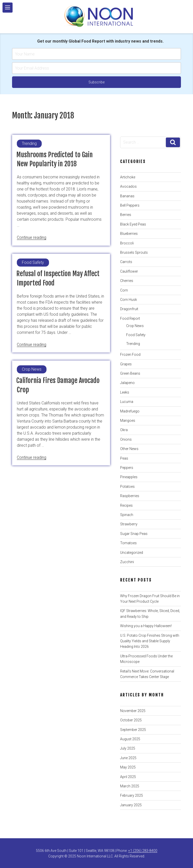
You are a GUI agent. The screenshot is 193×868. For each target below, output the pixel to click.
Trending (133, 344)
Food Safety (136, 335)
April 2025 (128, 777)
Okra (124, 430)
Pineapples (129, 477)
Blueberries (129, 234)
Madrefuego (130, 411)
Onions (126, 439)
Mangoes (128, 421)
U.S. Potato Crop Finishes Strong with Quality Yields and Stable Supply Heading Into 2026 (150, 641)
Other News (129, 449)
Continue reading (32, 237)
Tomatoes (128, 543)
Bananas (127, 196)
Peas (124, 458)
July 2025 (128, 748)
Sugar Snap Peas (134, 534)
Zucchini (127, 562)
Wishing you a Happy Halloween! (146, 626)
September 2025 (133, 730)
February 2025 (132, 795)
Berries (126, 215)
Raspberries (130, 496)
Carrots (126, 262)
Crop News (135, 326)
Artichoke (128, 177)
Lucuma (127, 402)
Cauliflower (129, 271)
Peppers (127, 468)
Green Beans (130, 373)
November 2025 (133, 711)
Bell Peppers (130, 205)
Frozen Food (130, 355)
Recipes (126, 505)
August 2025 (130, 739)
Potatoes (127, 487)
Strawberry (129, 524)
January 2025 (131, 805)
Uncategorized (132, 553)
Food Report (130, 318)
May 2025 (128, 767)
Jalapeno (127, 383)
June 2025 (128, 758)
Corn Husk (129, 300)
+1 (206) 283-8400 (143, 851)
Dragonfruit (129, 309)
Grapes (126, 364)
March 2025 (130, 786)
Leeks (125, 392)
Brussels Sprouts (134, 252)
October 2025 (131, 720)
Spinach (127, 515)
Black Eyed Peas (133, 224)
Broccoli (127, 243)
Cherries (127, 281)
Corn (124, 290)
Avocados (128, 186)
